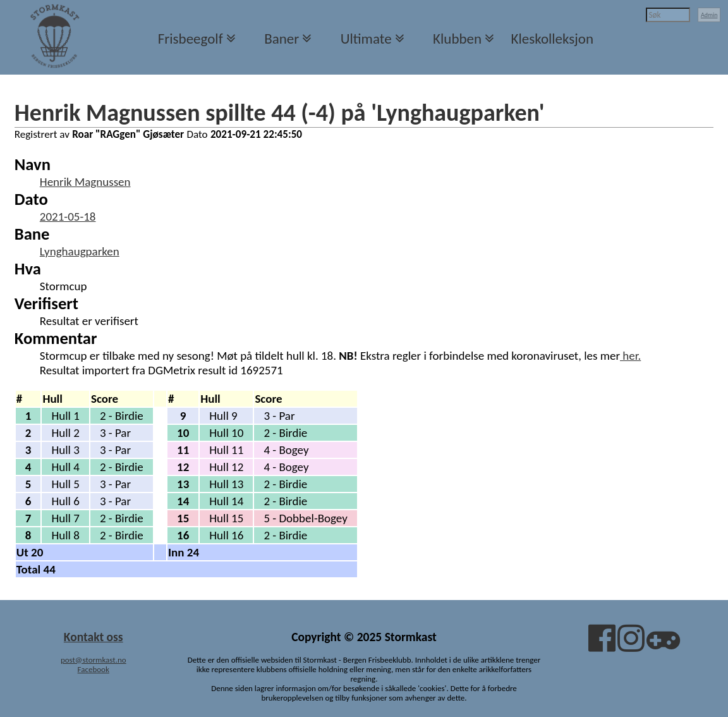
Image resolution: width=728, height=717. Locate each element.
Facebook (94, 669)
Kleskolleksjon (552, 39)
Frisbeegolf (191, 39)
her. (630, 356)
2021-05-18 (68, 217)
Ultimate (366, 39)
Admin (709, 15)
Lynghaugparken (80, 251)
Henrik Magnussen (85, 182)
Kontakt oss (94, 637)
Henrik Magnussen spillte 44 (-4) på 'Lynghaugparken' (280, 113)
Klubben (457, 39)
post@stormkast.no (94, 660)
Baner (282, 39)
